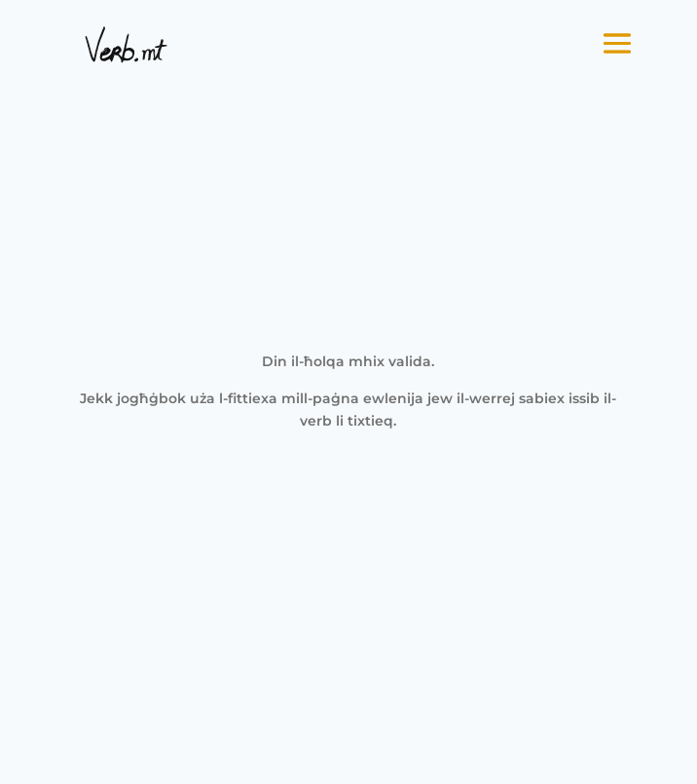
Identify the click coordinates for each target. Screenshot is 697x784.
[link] (126, 44)
